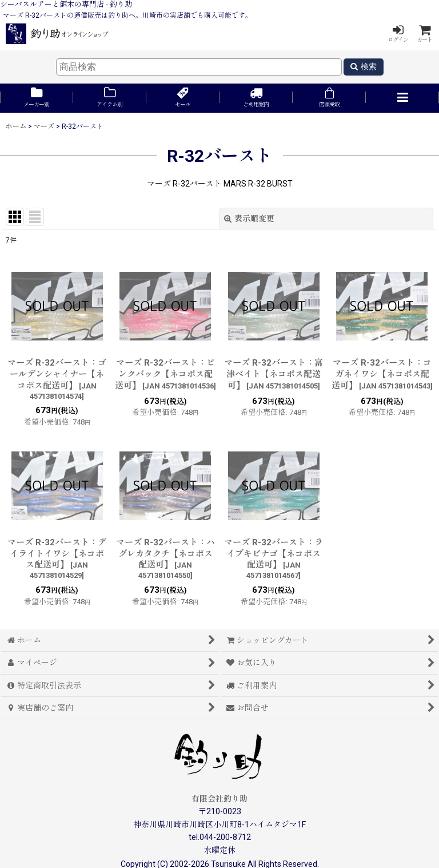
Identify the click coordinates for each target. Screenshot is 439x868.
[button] (402, 98)
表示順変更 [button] (249, 219)
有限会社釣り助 (219, 799)
